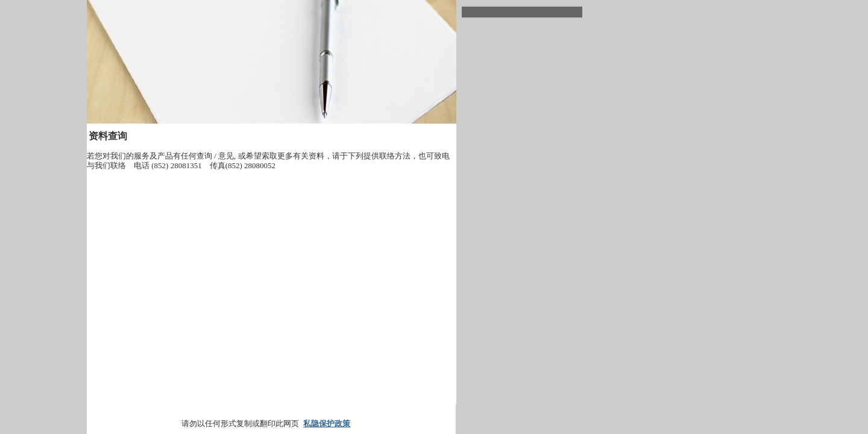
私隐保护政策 (327, 423)
